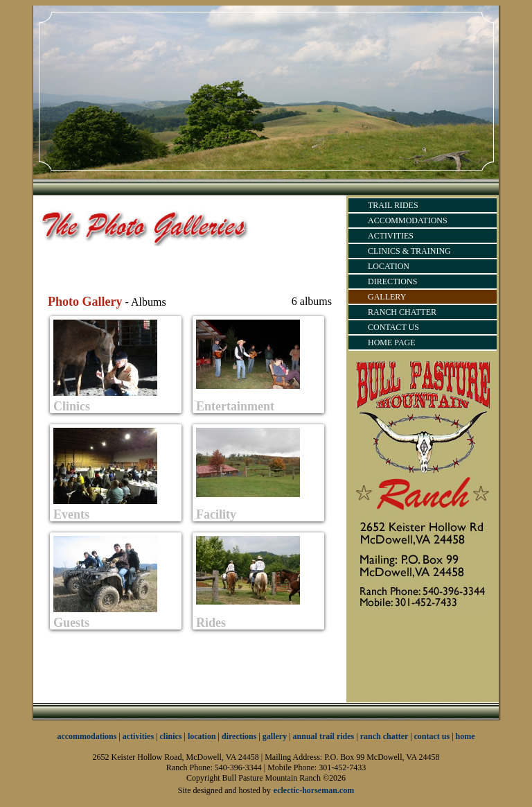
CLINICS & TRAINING (409, 251)
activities (138, 736)
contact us (432, 736)
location (202, 736)
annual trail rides (324, 736)
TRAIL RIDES (393, 205)
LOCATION (389, 266)
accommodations (87, 736)
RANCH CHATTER (402, 312)
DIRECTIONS (392, 281)
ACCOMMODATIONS (408, 220)
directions (239, 736)
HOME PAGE (392, 342)
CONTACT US (393, 327)
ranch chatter (385, 736)
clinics (171, 736)
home (465, 736)
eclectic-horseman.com (314, 790)
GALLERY (387, 297)
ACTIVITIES (391, 236)
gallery (275, 736)
